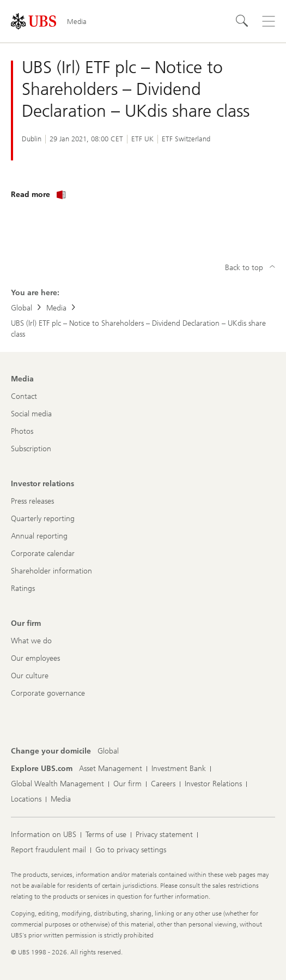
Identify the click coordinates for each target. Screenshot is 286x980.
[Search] (242, 21)
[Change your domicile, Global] (108, 751)
